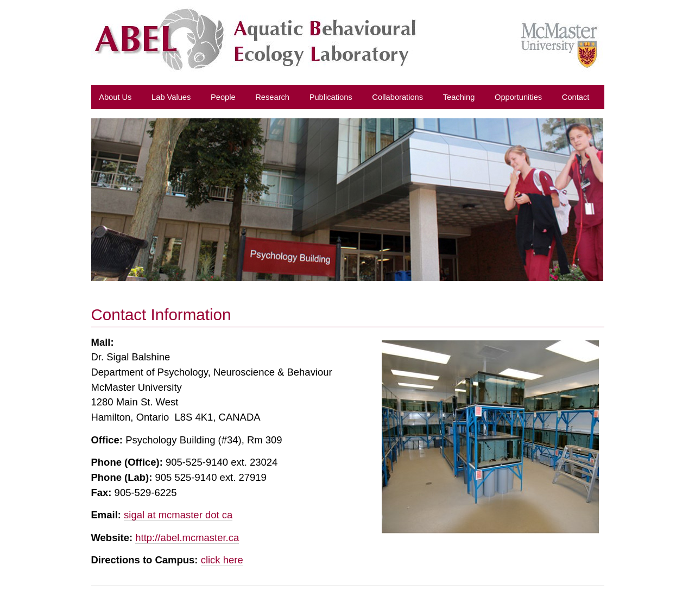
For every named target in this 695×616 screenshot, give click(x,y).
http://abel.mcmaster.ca (187, 538)
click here (222, 560)
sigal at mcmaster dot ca (178, 515)
